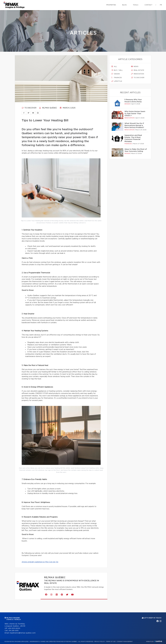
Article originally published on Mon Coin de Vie (40, 562)
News (135, 67)
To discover (29, 108)
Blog (124, 5)
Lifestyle (117, 81)
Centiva (158, 641)
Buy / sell (117, 70)
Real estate (138, 70)
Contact (148, 5)
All (114, 67)
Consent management (125, 642)
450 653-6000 (14, 628)
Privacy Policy (100, 642)
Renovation (138, 74)
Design (116, 74)
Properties (111, 5)
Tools (136, 5)
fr (161, 5)
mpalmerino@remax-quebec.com (23, 633)
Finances (117, 78)
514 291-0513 (14, 631)
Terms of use (111, 642)
